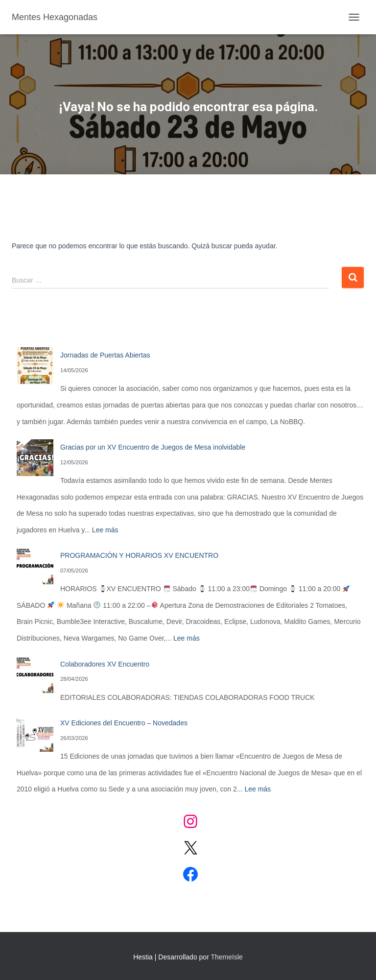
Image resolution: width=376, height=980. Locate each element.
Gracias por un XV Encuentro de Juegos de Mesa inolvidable (153, 447)
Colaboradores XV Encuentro (105, 664)
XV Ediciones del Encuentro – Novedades (124, 723)
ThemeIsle (226, 957)
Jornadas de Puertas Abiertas (105, 355)
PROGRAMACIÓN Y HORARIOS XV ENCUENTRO (139, 555)
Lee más (105, 530)
